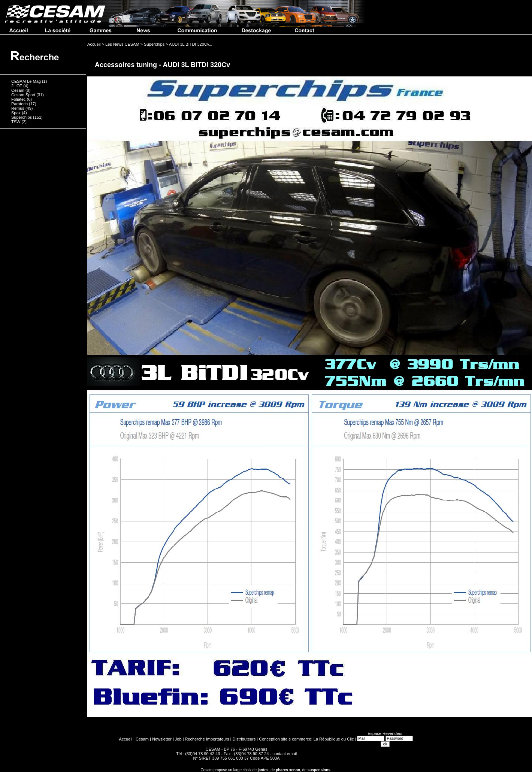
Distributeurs (244, 739)
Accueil (126, 739)
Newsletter (162, 739)
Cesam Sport (23, 95)
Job (178, 739)
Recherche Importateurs (207, 739)
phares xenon (288, 770)
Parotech (19, 104)
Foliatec (19, 99)
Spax (16, 113)
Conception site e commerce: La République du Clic (306, 739)
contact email (285, 754)
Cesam (18, 90)
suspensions (319, 770)
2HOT (17, 86)
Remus (18, 108)
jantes (263, 770)
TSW (16, 122)
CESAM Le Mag (26, 81)
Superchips (22, 117)
